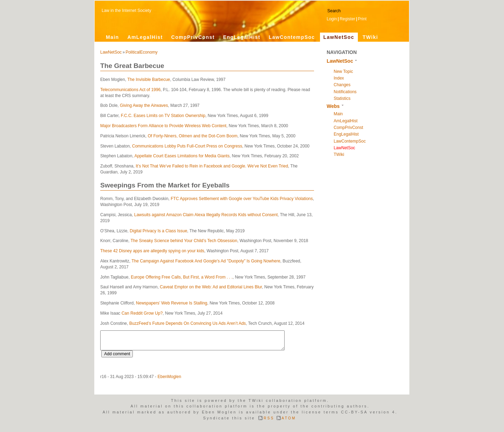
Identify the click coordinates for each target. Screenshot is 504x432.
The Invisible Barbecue (149, 80)
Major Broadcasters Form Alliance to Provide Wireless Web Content (163, 126)
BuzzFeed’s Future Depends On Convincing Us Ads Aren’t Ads (188, 323)
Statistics (342, 98)
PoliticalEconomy (141, 52)
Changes (342, 85)
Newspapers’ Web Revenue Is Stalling (172, 303)
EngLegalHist (241, 37)
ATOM (289, 418)
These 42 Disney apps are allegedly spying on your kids (152, 251)
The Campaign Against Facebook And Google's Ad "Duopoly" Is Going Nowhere (206, 261)
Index (339, 78)
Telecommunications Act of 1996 (130, 90)
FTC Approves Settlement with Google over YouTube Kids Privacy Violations (242, 199)
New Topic (343, 71)
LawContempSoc (292, 37)
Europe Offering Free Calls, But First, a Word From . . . (182, 277)
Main (113, 37)
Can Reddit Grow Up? (142, 313)
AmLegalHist (145, 37)
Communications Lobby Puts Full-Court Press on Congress (187, 146)
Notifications (345, 92)
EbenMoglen (169, 377)
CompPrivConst (193, 37)
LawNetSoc (339, 37)
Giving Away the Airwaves (144, 105)
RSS (269, 418)
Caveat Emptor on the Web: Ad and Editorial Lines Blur (211, 287)
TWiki (370, 37)
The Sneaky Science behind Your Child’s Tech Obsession (184, 241)
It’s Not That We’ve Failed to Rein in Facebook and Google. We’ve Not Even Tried (212, 166)
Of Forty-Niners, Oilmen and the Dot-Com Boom (192, 136)
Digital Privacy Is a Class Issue (158, 231)
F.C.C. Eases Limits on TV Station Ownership (163, 116)
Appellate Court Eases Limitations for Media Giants (182, 156)
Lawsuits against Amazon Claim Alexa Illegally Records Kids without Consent (206, 215)
